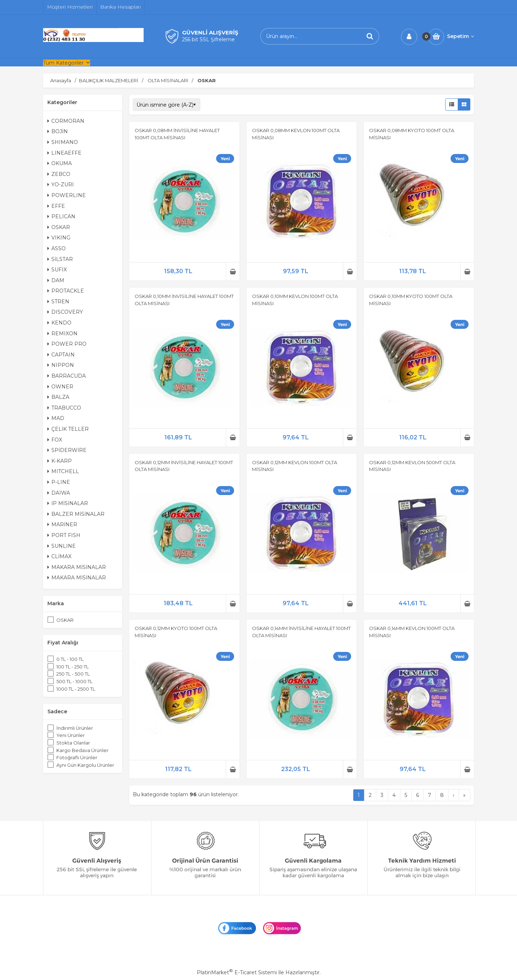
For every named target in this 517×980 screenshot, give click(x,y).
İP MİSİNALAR (68, 503)
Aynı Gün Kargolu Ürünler (85, 765)
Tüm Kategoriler (63, 63)
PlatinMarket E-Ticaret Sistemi (237, 972)
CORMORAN (66, 121)
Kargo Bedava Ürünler (82, 750)
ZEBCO (59, 174)
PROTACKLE (66, 291)
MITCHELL (63, 471)
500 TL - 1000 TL (74, 681)
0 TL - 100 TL (70, 659)
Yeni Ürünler (71, 735)
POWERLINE (67, 195)
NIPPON (61, 365)
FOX (55, 440)
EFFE (56, 206)
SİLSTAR (60, 259)
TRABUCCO (64, 408)
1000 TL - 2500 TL (76, 689)
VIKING (59, 238)
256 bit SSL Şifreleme (208, 39)
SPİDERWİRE (67, 450)
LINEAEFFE (64, 153)
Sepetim (460, 36)
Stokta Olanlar (73, 743)
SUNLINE (62, 546)
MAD (56, 418)
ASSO (57, 248)
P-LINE (59, 482)
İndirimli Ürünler (75, 728)
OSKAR (59, 227)
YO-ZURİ (60, 185)
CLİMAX (59, 556)
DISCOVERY (65, 312)
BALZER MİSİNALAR (76, 514)
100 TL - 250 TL (73, 667)
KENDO (59, 323)
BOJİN (58, 131)
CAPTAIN (61, 355)
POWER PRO (67, 344)
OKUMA (60, 163)
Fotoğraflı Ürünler (77, 757)
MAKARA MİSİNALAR (77, 567)
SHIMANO (63, 142)
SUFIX (57, 270)
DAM (56, 280)
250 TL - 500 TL (73, 674)
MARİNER (62, 524)
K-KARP (60, 461)
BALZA (58, 397)
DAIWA (59, 493)
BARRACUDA (67, 376)
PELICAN (61, 216)
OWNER (60, 387)
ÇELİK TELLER (68, 429)
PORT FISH (64, 535)
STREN (58, 302)
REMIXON (62, 333)
